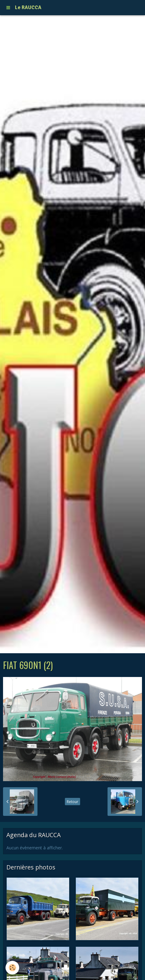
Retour (72, 802)
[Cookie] (12, 968)
